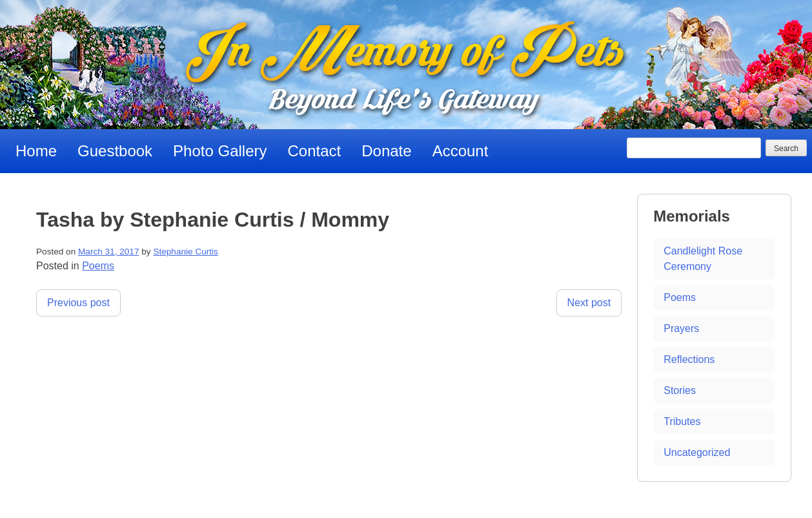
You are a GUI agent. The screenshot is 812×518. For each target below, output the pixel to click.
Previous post (78, 303)
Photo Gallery (220, 151)
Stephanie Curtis (186, 252)
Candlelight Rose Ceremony (703, 259)
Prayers (681, 328)
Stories (680, 390)
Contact (315, 151)
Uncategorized (697, 452)
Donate (386, 151)
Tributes (682, 421)
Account (461, 151)
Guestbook (115, 151)
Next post (589, 303)
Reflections (689, 359)
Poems (98, 266)
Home (36, 151)
